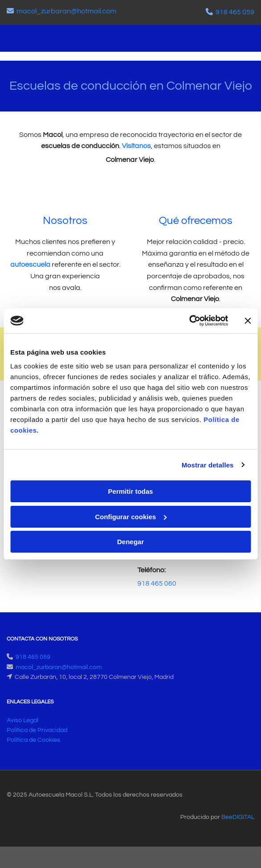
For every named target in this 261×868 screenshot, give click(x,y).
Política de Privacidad (37, 730)
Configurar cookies (131, 517)
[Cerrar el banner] (248, 321)
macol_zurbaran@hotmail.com (66, 11)
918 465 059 (235, 12)
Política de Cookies (33, 740)
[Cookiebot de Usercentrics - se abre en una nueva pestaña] (189, 321)
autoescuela (30, 265)
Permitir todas (130, 491)
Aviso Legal (23, 720)
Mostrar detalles (208, 465)
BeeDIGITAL (238, 817)
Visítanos (136, 146)
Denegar (130, 542)
